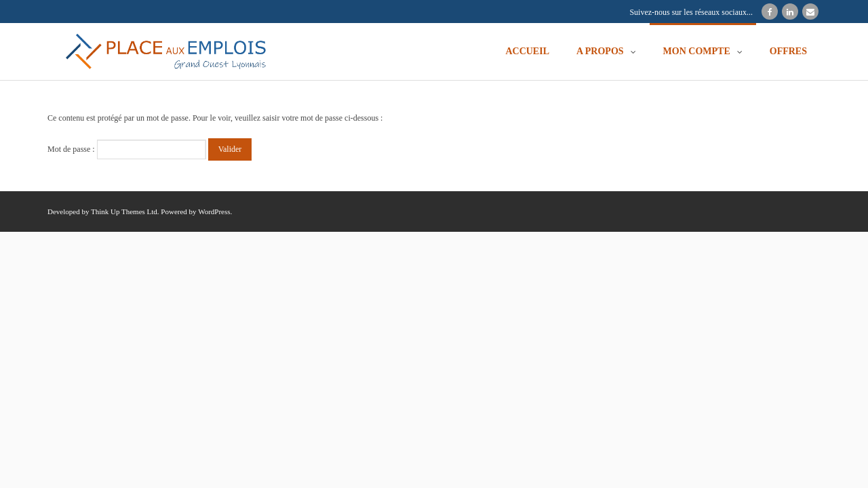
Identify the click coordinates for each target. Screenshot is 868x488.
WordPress (214, 211)
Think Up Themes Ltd (124, 211)
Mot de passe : (127, 149)
